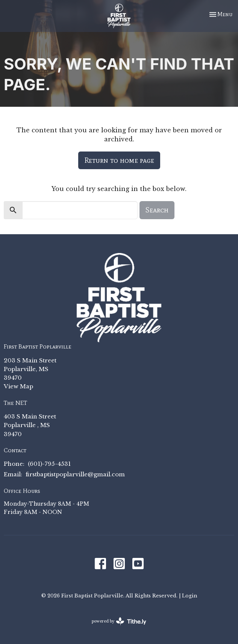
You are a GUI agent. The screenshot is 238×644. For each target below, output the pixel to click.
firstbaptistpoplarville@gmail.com (75, 474)
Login (189, 596)
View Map (18, 386)
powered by (119, 621)
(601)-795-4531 (49, 464)
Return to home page (119, 160)
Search (157, 210)
